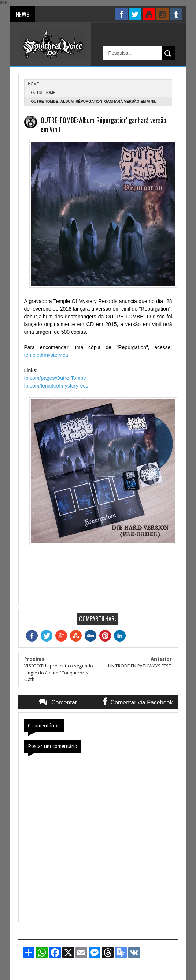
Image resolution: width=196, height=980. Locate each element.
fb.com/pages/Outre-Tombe (55, 378)
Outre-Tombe (45, 93)
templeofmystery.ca (46, 355)
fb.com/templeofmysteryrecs (57, 386)
